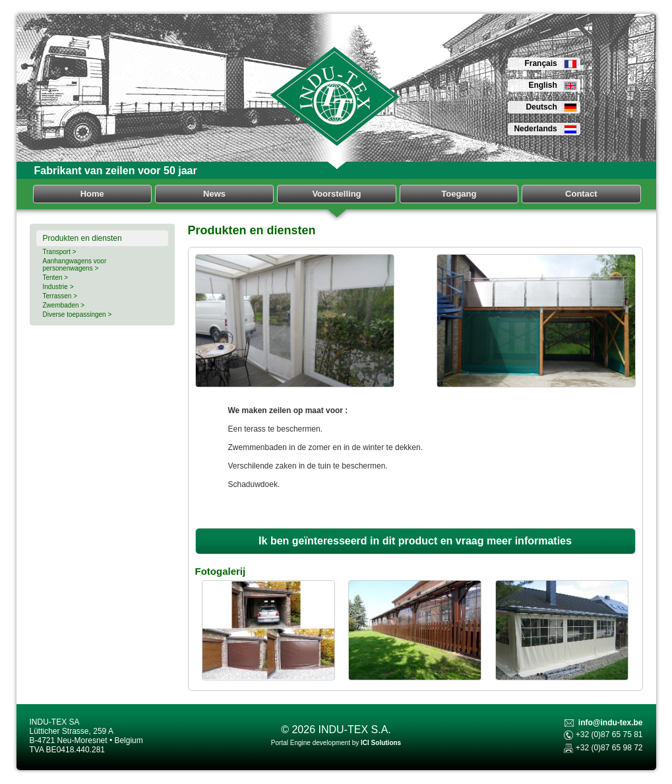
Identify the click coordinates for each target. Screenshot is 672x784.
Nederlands (545, 129)
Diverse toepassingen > (77, 314)
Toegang (459, 194)
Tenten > (56, 278)
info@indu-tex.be (611, 723)
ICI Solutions (381, 743)
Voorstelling (336, 194)
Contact (581, 194)
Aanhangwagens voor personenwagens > (75, 265)
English (552, 85)
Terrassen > (60, 296)
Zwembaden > (64, 305)
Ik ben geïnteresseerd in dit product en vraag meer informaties (415, 541)
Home (92, 194)
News (214, 194)
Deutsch (551, 107)
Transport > (60, 252)
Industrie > (58, 287)
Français (550, 63)
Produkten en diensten (82, 238)
